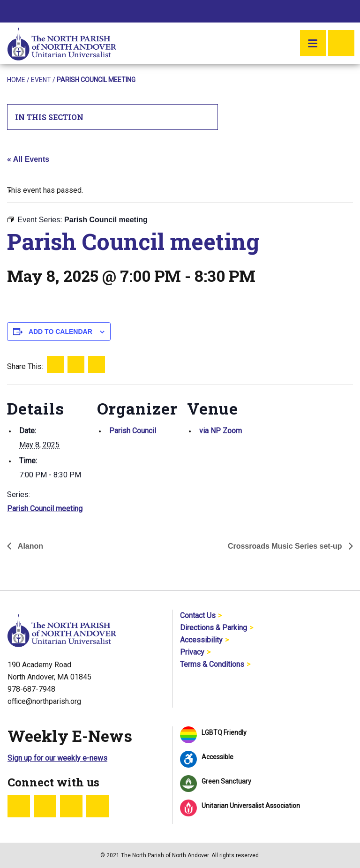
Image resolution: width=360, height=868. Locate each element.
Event (41, 80)
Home (16, 80)
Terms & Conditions (212, 664)
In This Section (113, 117)
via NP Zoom (221, 431)
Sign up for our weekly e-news (57, 758)
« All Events (28, 159)
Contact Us (198, 615)
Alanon (30, 546)
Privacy (192, 652)
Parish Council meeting (45, 509)
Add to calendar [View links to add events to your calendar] (60, 332)
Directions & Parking (214, 628)
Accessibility (201, 640)
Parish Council (133, 431)
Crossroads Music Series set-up (286, 546)
